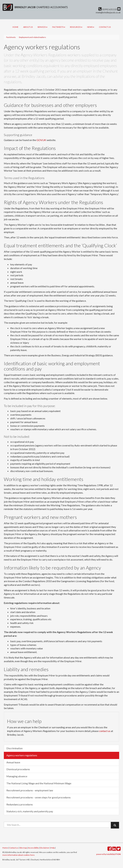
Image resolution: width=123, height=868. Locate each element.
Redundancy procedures (20, 804)
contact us (105, 731)
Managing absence (17, 776)
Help (53, 848)
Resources (76, 27)
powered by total (108, 854)
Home (15, 27)
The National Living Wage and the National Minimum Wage (39, 783)
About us (28, 27)
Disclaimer (45, 848)
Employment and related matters (32, 37)
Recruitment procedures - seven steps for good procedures (39, 797)
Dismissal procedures (18, 769)
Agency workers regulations (22, 755)
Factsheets (59, 27)
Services (42, 27)
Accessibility (33, 848)
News (91, 27)
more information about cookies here (18, 855)
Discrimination (14, 748)
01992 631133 (108, 9)
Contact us (105, 27)
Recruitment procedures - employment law (30, 790)
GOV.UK (41, 140)
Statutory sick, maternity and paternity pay (30, 811)
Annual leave (13, 762)
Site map (23, 848)
